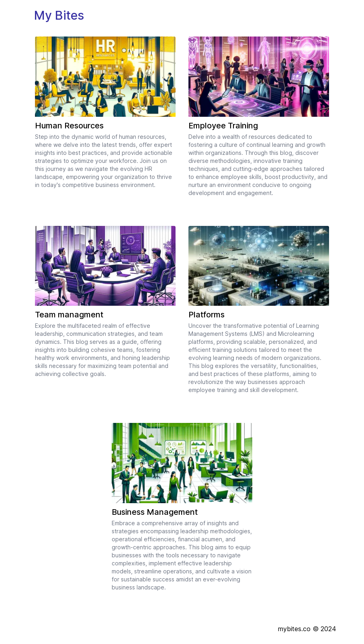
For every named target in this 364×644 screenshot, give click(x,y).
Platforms (207, 315)
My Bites (59, 15)
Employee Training (223, 126)
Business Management (155, 512)
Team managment (69, 315)
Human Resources (69, 126)
